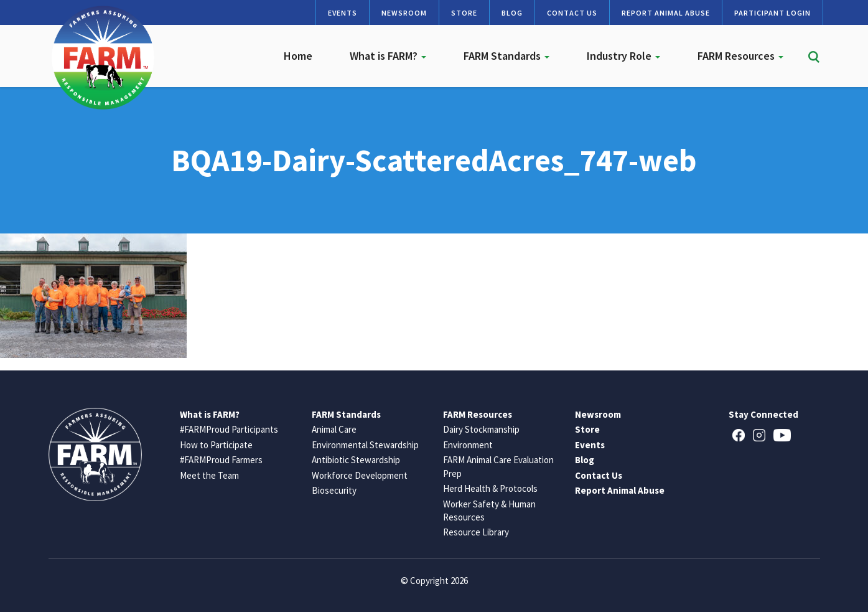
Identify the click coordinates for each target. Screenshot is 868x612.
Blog (512, 13)
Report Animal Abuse (666, 13)
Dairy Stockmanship (481, 429)
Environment (468, 445)
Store (464, 13)
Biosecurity (334, 490)
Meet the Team (209, 475)
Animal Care (334, 429)
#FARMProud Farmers (221, 460)
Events (343, 13)
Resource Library (476, 532)
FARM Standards (506, 56)
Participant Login (772, 13)
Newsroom (404, 13)
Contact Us (572, 13)
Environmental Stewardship (365, 445)
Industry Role (623, 56)
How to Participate (216, 445)
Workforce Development (360, 475)
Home (298, 56)
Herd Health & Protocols (490, 488)
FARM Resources (740, 56)
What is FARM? (388, 56)
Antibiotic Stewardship (356, 460)
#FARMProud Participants (229, 429)
